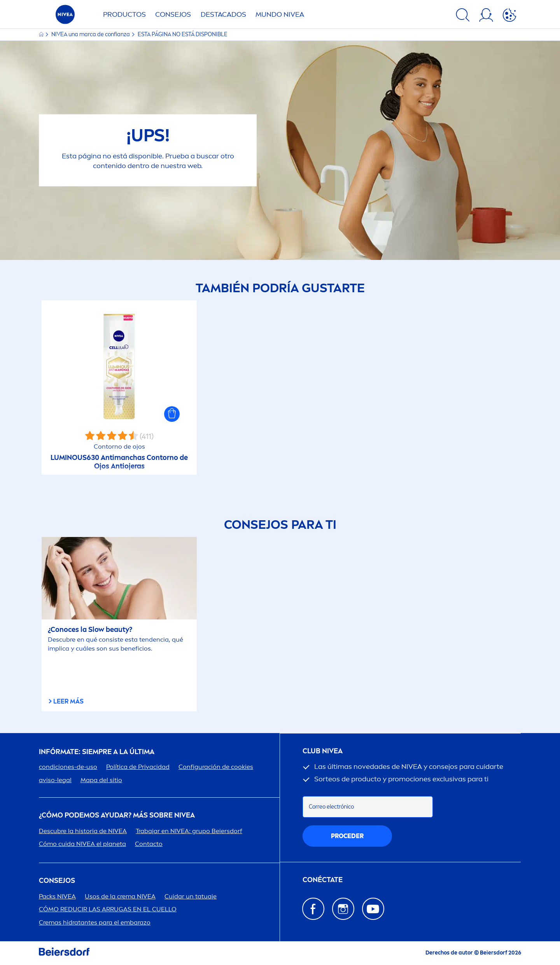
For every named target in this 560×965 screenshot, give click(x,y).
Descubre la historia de (83, 831)
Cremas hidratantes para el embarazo (95, 922)
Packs (57, 896)
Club (323, 751)
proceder (347, 836)
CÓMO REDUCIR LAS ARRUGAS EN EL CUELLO (108, 909)
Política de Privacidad (138, 767)
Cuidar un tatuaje (191, 896)
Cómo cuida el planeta (82, 844)
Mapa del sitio (101, 780)
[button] (172, 414)
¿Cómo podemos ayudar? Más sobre (117, 815)
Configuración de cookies (216, 767)
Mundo (280, 14)
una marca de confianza (91, 34)
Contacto (149, 844)
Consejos (173, 14)
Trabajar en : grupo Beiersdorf (189, 831)
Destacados (223, 14)
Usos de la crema (120, 896)
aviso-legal (55, 780)
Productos (124, 14)
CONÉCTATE (323, 880)
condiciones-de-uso (68, 767)
